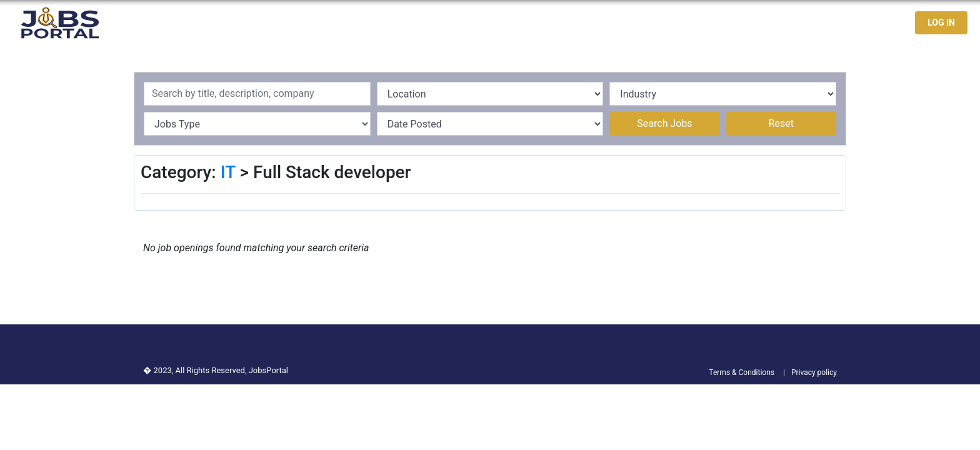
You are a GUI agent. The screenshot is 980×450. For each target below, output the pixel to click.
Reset (781, 123)
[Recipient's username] (257, 94)
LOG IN (941, 22)
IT (228, 172)
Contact (860, 23)
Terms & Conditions (742, 372)
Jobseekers (801, 23)
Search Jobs (664, 123)
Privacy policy (814, 372)
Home (677, 23)
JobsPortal (268, 370)
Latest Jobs (732, 23)
